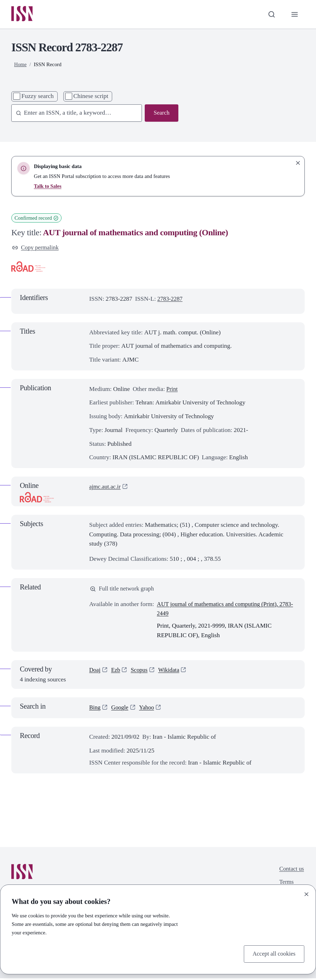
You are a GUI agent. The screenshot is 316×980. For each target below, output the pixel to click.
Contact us (291, 871)
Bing (95, 710)
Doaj (95, 672)
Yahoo (149, 710)
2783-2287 (171, 300)
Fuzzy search (38, 97)
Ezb (117, 672)
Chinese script (91, 97)
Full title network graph (123, 590)
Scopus (141, 672)
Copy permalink (36, 248)
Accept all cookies (273, 953)
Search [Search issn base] (161, 114)
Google (121, 710)
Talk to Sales (48, 187)
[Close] (306, 894)
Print (172, 390)
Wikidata (171, 672)
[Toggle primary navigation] (294, 15)
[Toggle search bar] (271, 15)
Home (21, 65)
